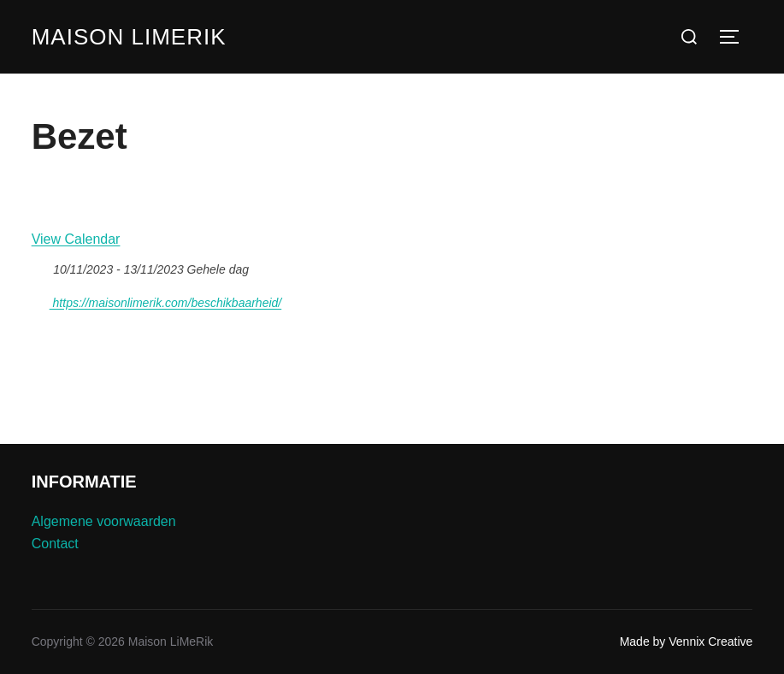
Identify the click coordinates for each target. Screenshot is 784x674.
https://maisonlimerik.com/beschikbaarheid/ (157, 300)
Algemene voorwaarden (104, 521)
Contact (55, 544)
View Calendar (76, 239)
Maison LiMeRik (129, 37)
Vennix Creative (710, 641)
